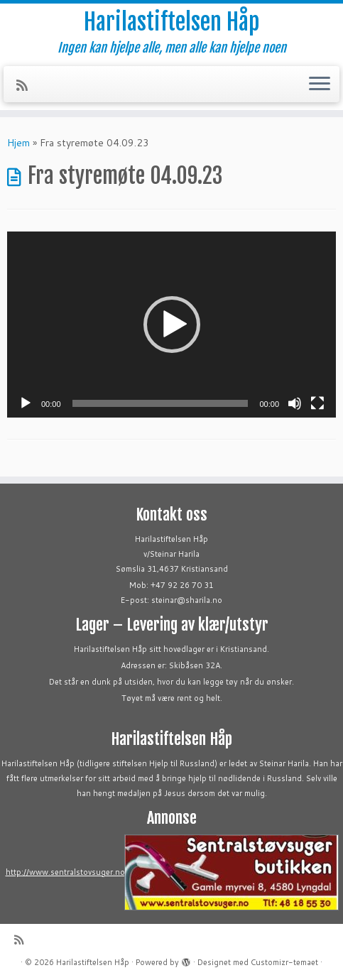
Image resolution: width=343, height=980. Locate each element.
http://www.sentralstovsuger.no (65, 872)
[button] (172, 325)
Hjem (18, 143)
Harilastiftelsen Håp (171, 22)
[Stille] (295, 403)
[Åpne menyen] (320, 85)
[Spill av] (26, 403)
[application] (171, 325)
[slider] (160, 403)
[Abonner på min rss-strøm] (27, 85)
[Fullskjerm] (317, 403)
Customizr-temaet (284, 962)
